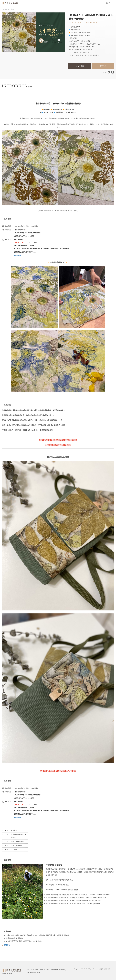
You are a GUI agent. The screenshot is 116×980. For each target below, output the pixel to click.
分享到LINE (113, 72)
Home (4, 9)
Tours (94, 3)
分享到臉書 (109, 72)
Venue (51, 3)
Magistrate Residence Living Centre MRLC (10, 3)
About (72, 3)
